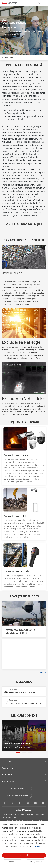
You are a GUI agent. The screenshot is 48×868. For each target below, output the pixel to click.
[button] (18, 753)
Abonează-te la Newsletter (17, 795)
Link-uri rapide (9, 781)
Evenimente (7, 774)
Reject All (13, 862)
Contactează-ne (17, 788)
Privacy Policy (9, 820)
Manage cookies (36, 862)
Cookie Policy (21, 820)
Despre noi (7, 762)
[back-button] (2, 57)
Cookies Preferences (34, 820)
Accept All (24, 855)
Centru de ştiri (9, 768)
